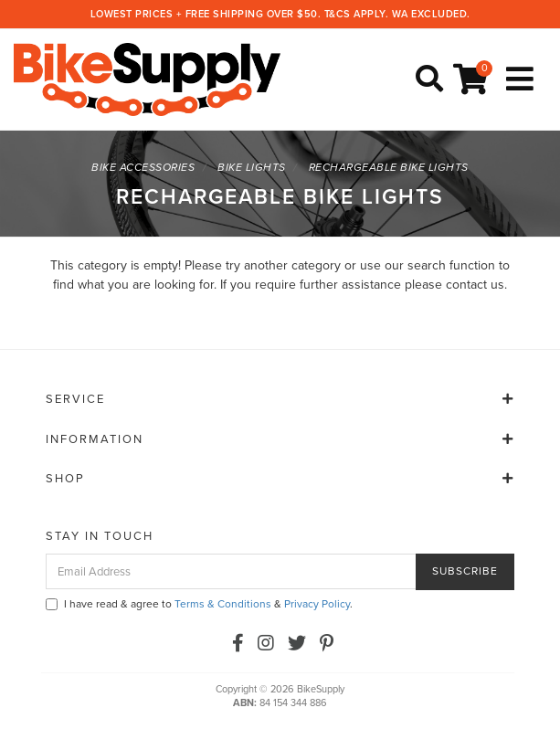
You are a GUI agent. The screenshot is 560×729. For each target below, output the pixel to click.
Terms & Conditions (223, 604)
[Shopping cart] (473, 80)
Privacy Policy (317, 604)
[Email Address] (231, 571)
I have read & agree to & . (199, 604)
